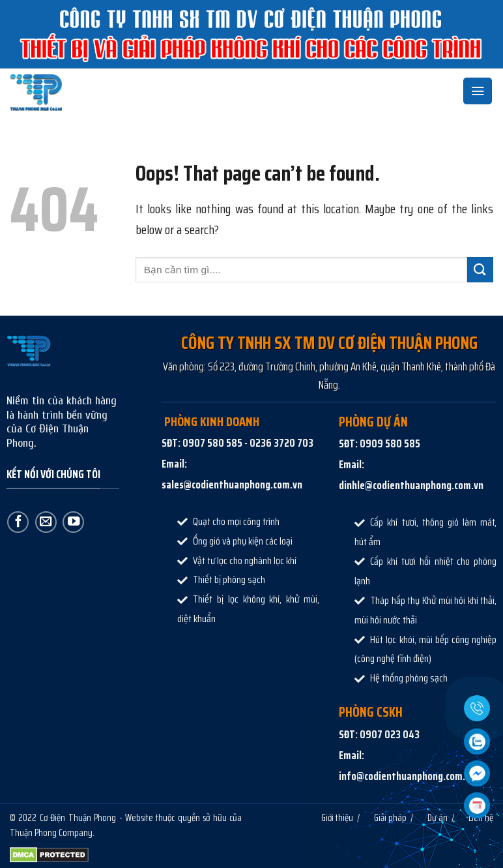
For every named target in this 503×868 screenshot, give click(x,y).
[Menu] (478, 91)
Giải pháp (390, 817)
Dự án (438, 817)
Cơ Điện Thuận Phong (78, 817)
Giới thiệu (337, 817)
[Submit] (480, 270)
